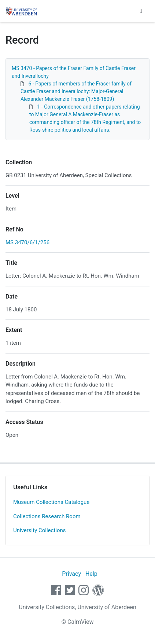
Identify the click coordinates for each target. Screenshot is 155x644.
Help (91, 574)
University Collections (40, 530)
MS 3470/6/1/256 (27, 242)
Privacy (71, 574)
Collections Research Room (47, 516)
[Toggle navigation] (141, 11)
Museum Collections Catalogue (51, 502)
